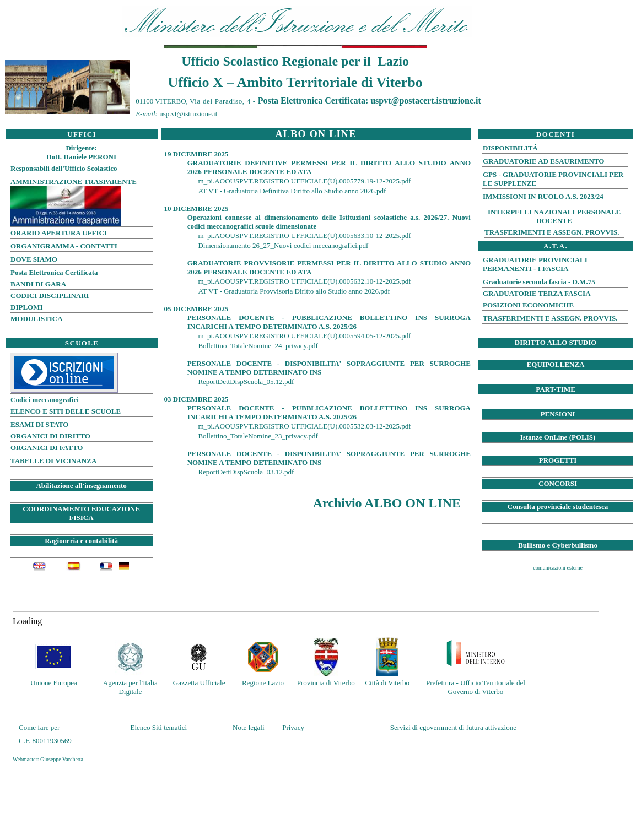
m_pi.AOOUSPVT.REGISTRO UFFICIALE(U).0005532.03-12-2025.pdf (304, 426)
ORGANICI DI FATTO (47, 448)
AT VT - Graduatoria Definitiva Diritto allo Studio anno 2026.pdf (292, 191)
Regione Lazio (263, 683)
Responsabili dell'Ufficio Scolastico (64, 168)
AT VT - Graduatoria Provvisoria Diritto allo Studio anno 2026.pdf (294, 291)
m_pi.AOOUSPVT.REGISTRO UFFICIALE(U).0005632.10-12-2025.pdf (304, 281)
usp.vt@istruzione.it (188, 114)
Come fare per (39, 727)
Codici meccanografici (45, 400)
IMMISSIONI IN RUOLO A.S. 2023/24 (543, 196)
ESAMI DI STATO (39, 424)
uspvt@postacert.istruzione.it (426, 101)
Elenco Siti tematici (158, 727)
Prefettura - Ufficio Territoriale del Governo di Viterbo (476, 687)
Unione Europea (54, 683)
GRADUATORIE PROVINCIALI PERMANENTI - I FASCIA (535, 264)
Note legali (248, 727)
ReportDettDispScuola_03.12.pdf (246, 472)
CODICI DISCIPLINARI (50, 296)
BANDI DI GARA (38, 284)
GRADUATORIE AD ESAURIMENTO (543, 161)
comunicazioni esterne (558, 568)
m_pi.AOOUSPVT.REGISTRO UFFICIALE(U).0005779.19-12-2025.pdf (304, 181)
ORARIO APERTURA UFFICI (59, 233)
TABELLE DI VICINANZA (53, 461)
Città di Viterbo (387, 683)
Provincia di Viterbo (326, 683)
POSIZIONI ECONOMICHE (528, 305)
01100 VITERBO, (193, 101)
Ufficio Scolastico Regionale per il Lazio (295, 61)
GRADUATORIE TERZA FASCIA (537, 293)
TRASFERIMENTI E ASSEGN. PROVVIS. (552, 232)
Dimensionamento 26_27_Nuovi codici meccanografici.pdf (283, 245)
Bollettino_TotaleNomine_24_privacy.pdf (258, 346)
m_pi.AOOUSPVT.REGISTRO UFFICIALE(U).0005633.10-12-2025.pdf (304, 235)
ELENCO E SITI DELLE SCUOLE (66, 411)
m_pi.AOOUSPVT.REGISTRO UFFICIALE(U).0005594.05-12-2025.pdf (304, 336)
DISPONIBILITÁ (510, 148)
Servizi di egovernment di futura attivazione (453, 727)
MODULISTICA (37, 319)
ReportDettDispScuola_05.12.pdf (246, 381)
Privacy (293, 727)
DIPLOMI (27, 307)
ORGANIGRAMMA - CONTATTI (64, 246)
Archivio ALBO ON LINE (389, 503)
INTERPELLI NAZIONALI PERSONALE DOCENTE (554, 216)
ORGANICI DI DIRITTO (50, 436)
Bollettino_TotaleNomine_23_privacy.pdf (258, 436)
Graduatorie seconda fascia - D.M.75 (539, 282)
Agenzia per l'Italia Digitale (130, 687)
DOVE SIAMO (34, 259)
